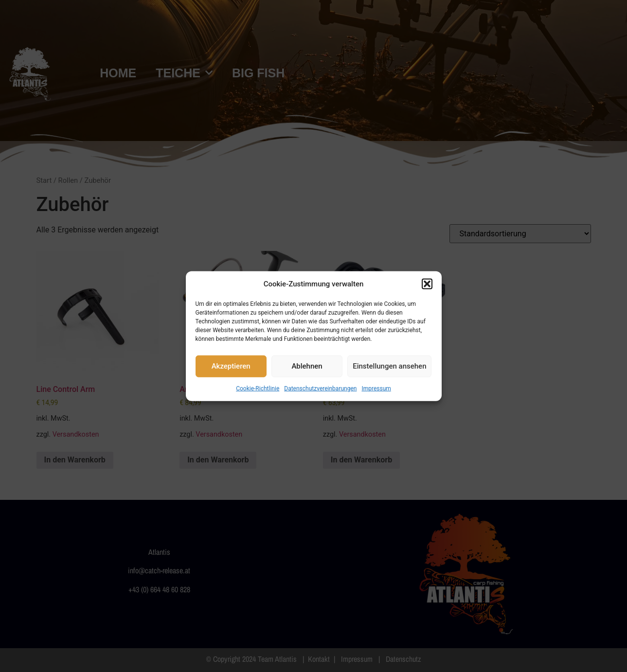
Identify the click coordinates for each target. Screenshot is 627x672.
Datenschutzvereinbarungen (320, 388)
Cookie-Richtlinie (258, 388)
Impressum (376, 388)
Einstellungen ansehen (389, 366)
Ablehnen (307, 366)
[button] (427, 284)
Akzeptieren (231, 366)
